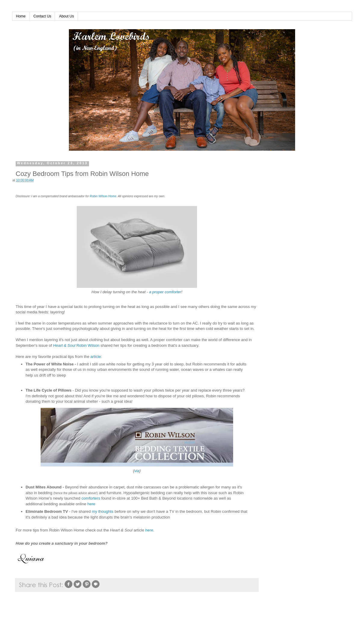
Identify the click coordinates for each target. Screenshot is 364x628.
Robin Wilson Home (103, 196)
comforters (91, 498)
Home (21, 16)
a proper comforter (165, 292)
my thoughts (103, 511)
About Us (66, 16)
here (91, 504)
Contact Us (42, 16)
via (137, 471)
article (96, 357)
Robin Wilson (88, 345)
